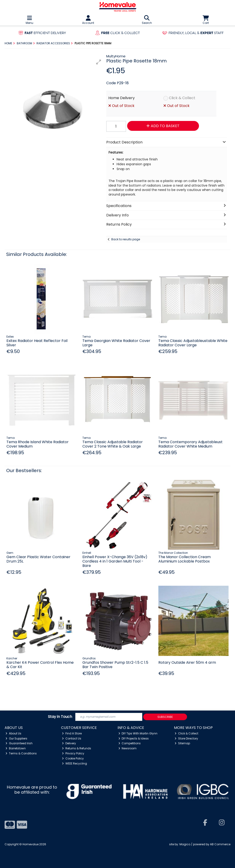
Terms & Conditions (21, 753)
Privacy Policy (73, 753)
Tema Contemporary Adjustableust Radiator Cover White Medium (190, 444)
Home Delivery (122, 98)
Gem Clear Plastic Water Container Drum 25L (38, 559)
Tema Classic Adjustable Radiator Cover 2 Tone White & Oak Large (113, 444)
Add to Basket (163, 126)
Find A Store (72, 733)
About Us (13, 733)
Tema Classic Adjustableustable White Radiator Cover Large (193, 343)
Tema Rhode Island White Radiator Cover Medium (38, 444)
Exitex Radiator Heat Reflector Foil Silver (37, 343)
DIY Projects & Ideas (134, 738)
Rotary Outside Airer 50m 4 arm (187, 662)
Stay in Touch (60, 717)
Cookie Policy (73, 758)
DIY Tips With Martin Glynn (138, 733)
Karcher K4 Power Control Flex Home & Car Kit (40, 665)
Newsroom (128, 748)
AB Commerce (220, 844)
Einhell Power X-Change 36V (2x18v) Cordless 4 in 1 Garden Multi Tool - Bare (115, 561)
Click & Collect (182, 98)
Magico (185, 844)
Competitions (130, 743)
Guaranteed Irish (19, 743)
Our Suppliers (16, 738)
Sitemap (182, 743)
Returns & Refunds (77, 748)
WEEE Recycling (74, 763)
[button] (99, 62)
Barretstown (16, 748)
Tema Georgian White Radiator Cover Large (116, 343)
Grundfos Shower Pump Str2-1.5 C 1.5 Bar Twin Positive (115, 665)
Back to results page (126, 239)
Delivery (69, 743)
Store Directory (186, 738)
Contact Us (72, 738)
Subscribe (165, 717)
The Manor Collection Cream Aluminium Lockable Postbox (185, 559)
